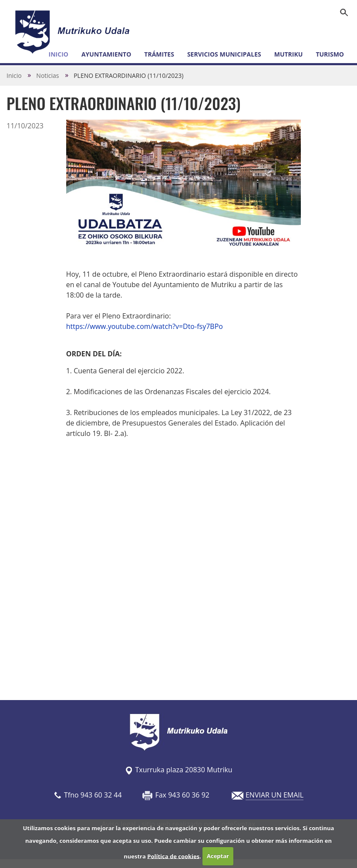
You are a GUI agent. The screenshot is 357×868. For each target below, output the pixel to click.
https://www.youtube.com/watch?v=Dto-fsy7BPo (145, 326)
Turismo (330, 54)
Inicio (14, 75)
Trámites (159, 54)
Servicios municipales (224, 54)
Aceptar (218, 856)
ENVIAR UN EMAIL (274, 795)
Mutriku (289, 54)
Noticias (47, 75)
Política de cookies (173, 856)
